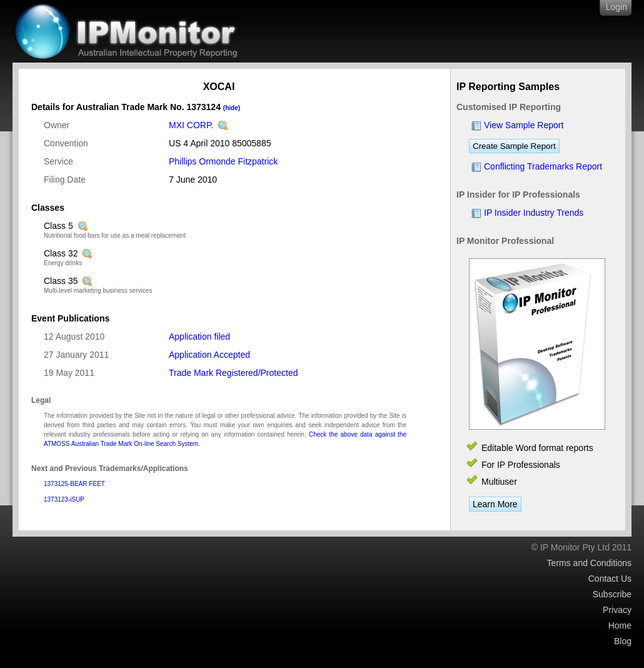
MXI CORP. (191, 125)
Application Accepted (209, 355)
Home (620, 625)
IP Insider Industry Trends (534, 213)
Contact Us (610, 579)
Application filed (199, 337)
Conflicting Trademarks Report (543, 166)
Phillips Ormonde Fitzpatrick (223, 161)
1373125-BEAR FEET (74, 484)
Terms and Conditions (589, 563)
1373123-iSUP (64, 499)
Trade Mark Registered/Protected (233, 373)
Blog (623, 641)
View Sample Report (524, 125)
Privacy (617, 610)
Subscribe (612, 594)
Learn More (495, 504)
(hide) (232, 108)
